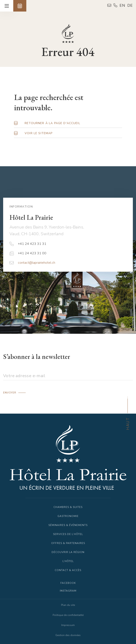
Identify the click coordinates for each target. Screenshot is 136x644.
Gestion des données (68, 635)
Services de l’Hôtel (68, 534)
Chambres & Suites (68, 507)
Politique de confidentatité (68, 615)
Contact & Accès (68, 570)
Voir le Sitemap (39, 133)
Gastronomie (68, 516)
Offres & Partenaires (68, 543)
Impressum (68, 625)
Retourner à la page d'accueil (52, 123)
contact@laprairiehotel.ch (32, 263)
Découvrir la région (68, 552)
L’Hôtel (68, 561)
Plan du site (68, 605)
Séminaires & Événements (68, 525)
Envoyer (10, 393)
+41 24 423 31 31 (28, 244)
